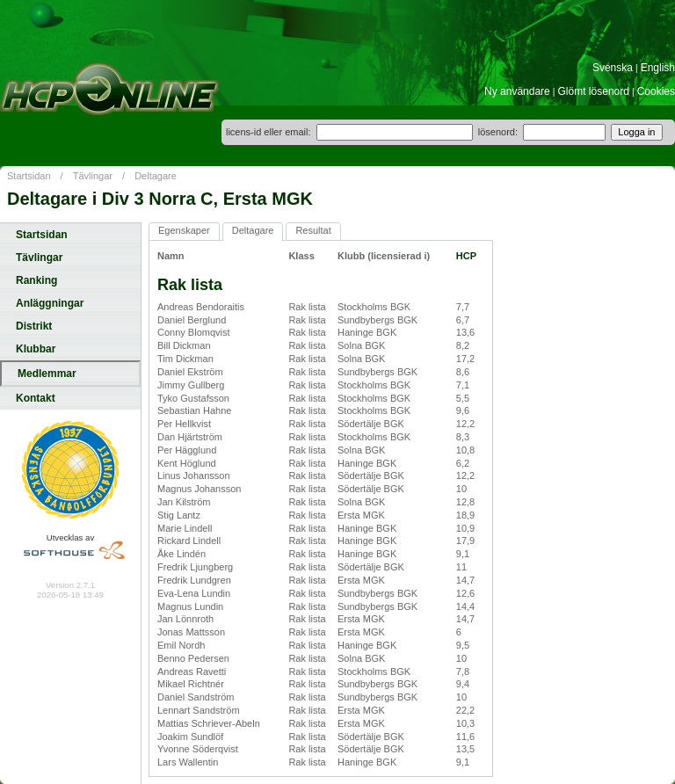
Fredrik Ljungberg (195, 567)
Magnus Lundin (190, 606)
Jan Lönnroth (185, 619)
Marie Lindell (185, 528)
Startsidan (29, 176)
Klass (301, 256)
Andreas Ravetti (192, 671)
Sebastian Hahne (194, 410)
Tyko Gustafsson (193, 398)
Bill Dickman (184, 345)
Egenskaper (184, 230)
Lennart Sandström (199, 710)
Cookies (656, 91)
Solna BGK (361, 345)
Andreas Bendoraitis (201, 307)
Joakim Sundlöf (190, 737)
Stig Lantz (179, 515)
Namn (171, 256)
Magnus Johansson (199, 489)
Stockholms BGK (374, 307)
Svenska (613, 68)
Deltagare (156, 176)
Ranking (36, 280)
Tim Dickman (185, 359)
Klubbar (36, 349)
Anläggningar (50, 303)
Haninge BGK (367, 332)
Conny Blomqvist (194, 332)
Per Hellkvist (184, 424)
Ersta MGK (361, 515)
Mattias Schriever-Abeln (209, 723)
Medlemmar (47, 374)
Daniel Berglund (192, 320)
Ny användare (517, 91)
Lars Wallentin (188, 762)
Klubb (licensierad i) (384, 256)
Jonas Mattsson (191, 632)
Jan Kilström (184, 502)
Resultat (313, 230)
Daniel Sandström (196, 697)
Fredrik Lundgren (194, 580)
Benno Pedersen (193, 658)
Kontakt (36, 398)
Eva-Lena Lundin (194, 593)
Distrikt (34, 326)
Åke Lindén (181, 554)
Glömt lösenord (594, 91)
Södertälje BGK (371, 424)
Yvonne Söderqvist (198, 749)
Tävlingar (93, 176)
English (658, 68)
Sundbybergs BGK (377, 320)
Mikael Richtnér (191, 684)
